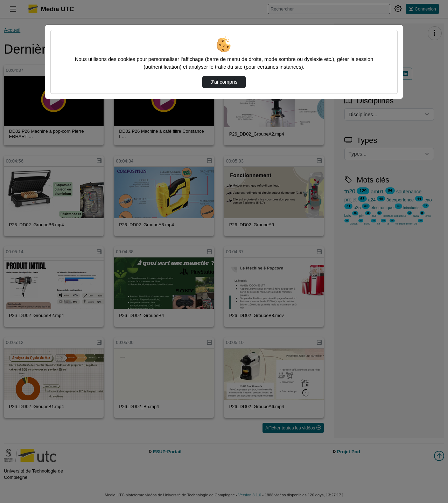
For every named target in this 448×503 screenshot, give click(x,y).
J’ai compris (224, 82)
